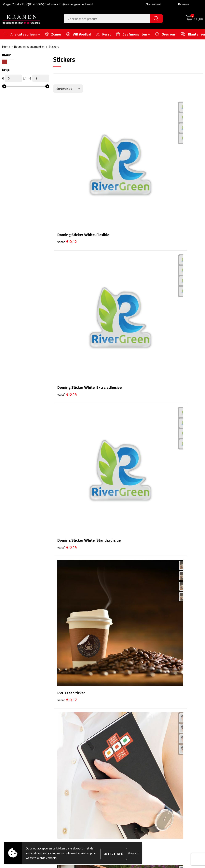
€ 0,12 (67, 162)
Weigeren (133, 853)
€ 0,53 (67, 524)
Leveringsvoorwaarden (173, 776)
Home (6, 47)
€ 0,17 (67, 228)
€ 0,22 (67, 373)
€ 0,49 (167, 452)
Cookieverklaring (168, 764)
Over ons (65, 758)
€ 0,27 (117, 446)
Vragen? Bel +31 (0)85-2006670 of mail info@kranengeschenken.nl (48, 4)
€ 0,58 (117, 518)
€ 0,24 (167, 379)
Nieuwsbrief (154, 4)
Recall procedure (168, 788)
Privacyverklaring (169, 782)
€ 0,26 (67, 446)
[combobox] (107, 19)
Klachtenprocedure (170, 770)
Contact (114, 758)
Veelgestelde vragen (73, 770)
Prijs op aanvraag (172, 524)
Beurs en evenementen (29, 47)
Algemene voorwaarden (173, 758)
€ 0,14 (117, 162)
